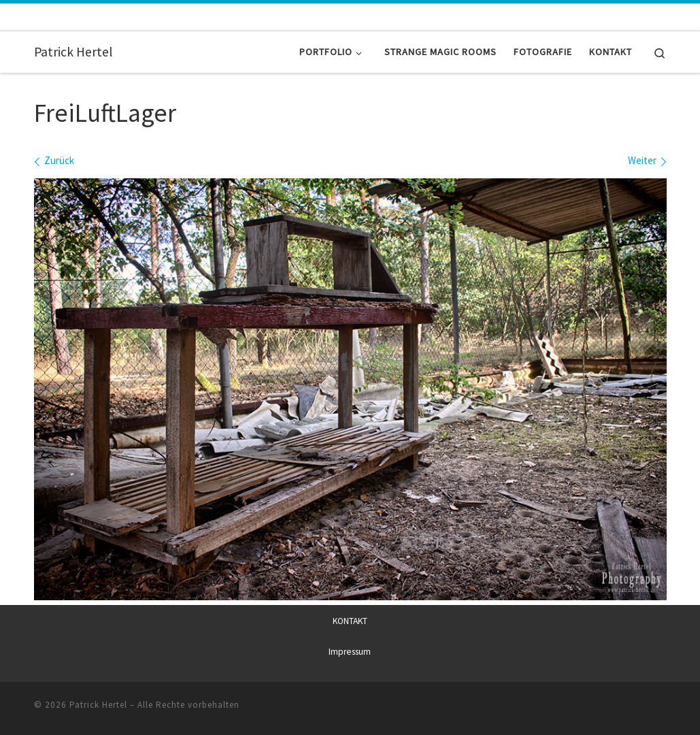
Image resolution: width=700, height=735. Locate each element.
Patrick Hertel (98, 705)
